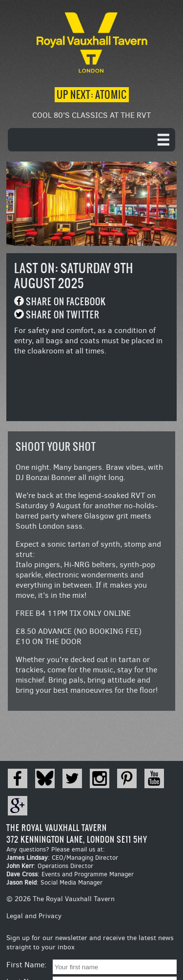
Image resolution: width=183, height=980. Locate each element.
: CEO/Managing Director (62, 858)
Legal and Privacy (34, 916)
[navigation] (91, 140)
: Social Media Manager (54, 882)
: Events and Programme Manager (70, 874)
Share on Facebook (66, 302)
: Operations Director (50, 866)
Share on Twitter (63, 315)
